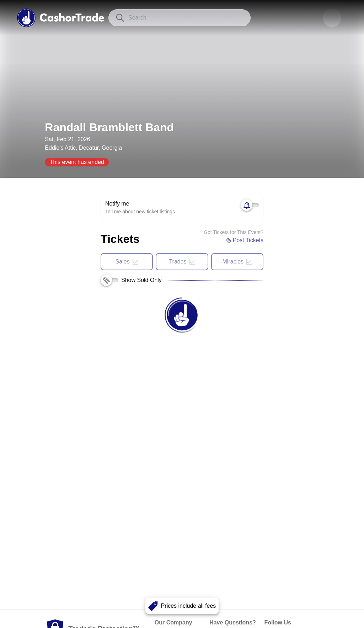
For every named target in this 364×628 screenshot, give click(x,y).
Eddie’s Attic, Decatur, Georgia (83, 148)
